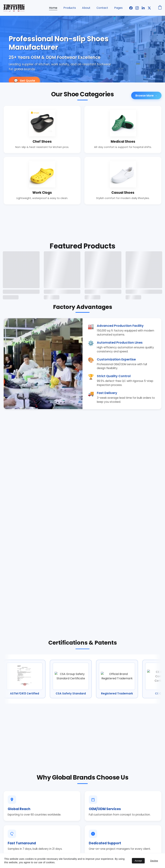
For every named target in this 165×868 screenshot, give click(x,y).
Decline (154, 861)
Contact (102, 8)
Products (70, 8)
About (86, 8)
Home (53, 8)
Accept (138, 861)
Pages (118, 8)
